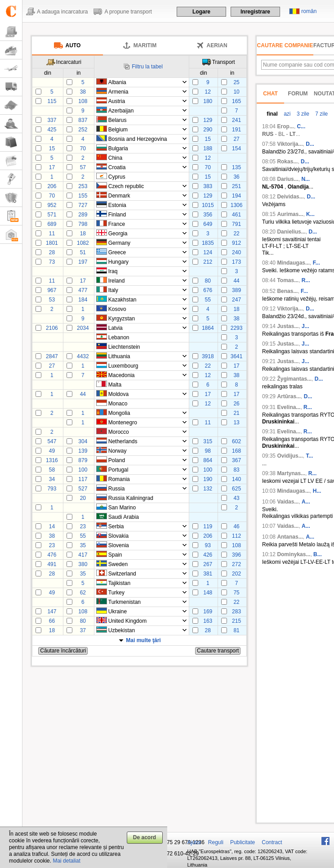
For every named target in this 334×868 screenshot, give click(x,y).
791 (236, 224)
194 (236, 196)
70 (83, 148)
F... (316, 263)
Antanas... (290, 537)
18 (83, 234)
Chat (270, 94)
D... (310, 144)
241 (236, 120)
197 (83, 262)
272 (236, 564)
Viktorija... (290, 144)
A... (306, 502)
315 (208, 441)
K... (310, 214)
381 (208, 574)
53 (52, 300)
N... (305, 179)
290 (208, 130)
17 (52, 167)
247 (236, 300)
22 (236, 234)
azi (287, 114)
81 (236, 630)
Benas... (287, 291)
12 (208, 92)
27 (236, 139)
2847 (52, 356)
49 (52, 451)
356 (208, 215)
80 (208, 281)
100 (83, 470)
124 (208, 252)
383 (208, 186)
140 (236, 479)
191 (236, 130)
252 (83, 130)
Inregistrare (255, 12)
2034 (83, 328)
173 (236, 262)
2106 (52, 328)
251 (236, 186)
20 (83, 498)
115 (52, 101)
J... (305, 326)
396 (236, 555)
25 (236, 82)
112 (236, 536)
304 (83, 441)
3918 (208, 356)
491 (52, 564)
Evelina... (289, 407)
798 (83, 224)
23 (83, 526)
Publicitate (243, 842)
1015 (208, 205)
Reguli (216, 842)
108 (83, 101)
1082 (83, 243)
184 (83, 300)
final (272, 114)
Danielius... (291, 232)
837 (83, 120)
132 (208, 489)
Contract (272, 842)
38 (83, 92)
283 (236, 612)
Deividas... (290, 197)
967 (52, 290)
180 (208, 101)
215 (236, 621)
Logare (201, 12)
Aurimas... (290, 214)
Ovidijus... (290, 456)
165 (236, 101)
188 (208, 148)
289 (83, 215)
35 (83, 545)
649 (208, 224)
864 (208, 460)
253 (83, 186)
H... (317, 491)
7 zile (321, 114)
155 (83, 196)
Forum (298, 94)
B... (318, 554)
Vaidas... (288, 502)
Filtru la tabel (147, 67)
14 (52, 526)
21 (236, 413)
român (309, 11)
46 (236, 526)
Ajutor (194, 842)
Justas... (288, 326)
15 (208, 139)
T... (309, 456)
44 (236, 281)
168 (236, 451)
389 (236, 290)
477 (83, 290)
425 (52, 130)
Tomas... (288, 280)
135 (236, 167)
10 (236, 92)
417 (83, 555)
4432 (83, 356)
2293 (237, 328)
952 (52, 205)
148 (208, 593)
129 (208, 120)
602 (236, 441)
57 (83, 167)
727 (83, 205)
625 (236, 489)
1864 (208, 328)
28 (52, 252)
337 (52, 120)
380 (83, 564)
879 (83, 460)
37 (83, 630)
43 (236, 498)
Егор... (285, 126)
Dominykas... (294, 554)
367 (236, 460)
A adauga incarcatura (62, 12)
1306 (237, 205)
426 (208, 555)
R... (306, 280)
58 (52, 470)
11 (52, 234)
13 (236, 423)
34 (52, 479)
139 (83, 451)
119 (208, 526)
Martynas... (291, 473)
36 (236, 177)
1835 (208, 243)
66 (52, 621)
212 (208, 262)
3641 (237, 356)
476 (52, 555)
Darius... (287, 179)
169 (208, 612)
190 (208, 479)
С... (301, 126)
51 (83, 252)
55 (208, 300)
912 (236, 243)
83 (236, 470)
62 (83, 593)
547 (52, 441)
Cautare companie (285, 45)
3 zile (302, 114)
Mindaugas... (293, 263)
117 (83, 479)
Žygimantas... (294, 379)
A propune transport (128, 12)
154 (236, 148)
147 (52, 612)
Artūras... (289, 396)
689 (52, 224)
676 (208, 290)
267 (208, 564)
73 (52, 262)
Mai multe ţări (143, 640)
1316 (52, 460)
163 (208, 621)
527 (83, 489)
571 (52, 215)
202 (236, 574)
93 (208, 545)
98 (208, 451)
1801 (52, 243)
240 (236, 252)
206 (52, 186)
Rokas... (287, 162)
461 (236, 215)
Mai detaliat (66, 861)
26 (236, 404)
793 (52, 489)
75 (236, 593)
